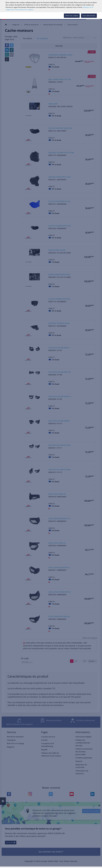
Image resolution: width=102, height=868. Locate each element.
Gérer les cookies (72, 16)
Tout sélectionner (89, 16)
